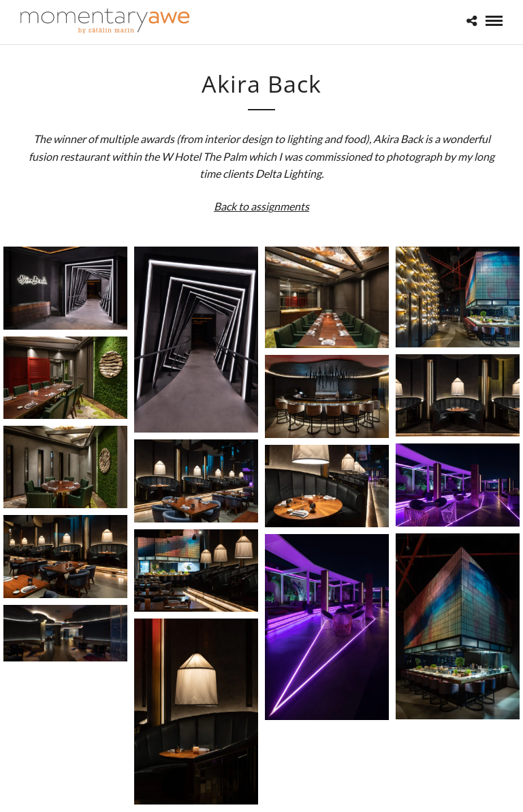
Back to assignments (261, 206)
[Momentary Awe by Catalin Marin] (106, 21)
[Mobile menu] (494, 21)
